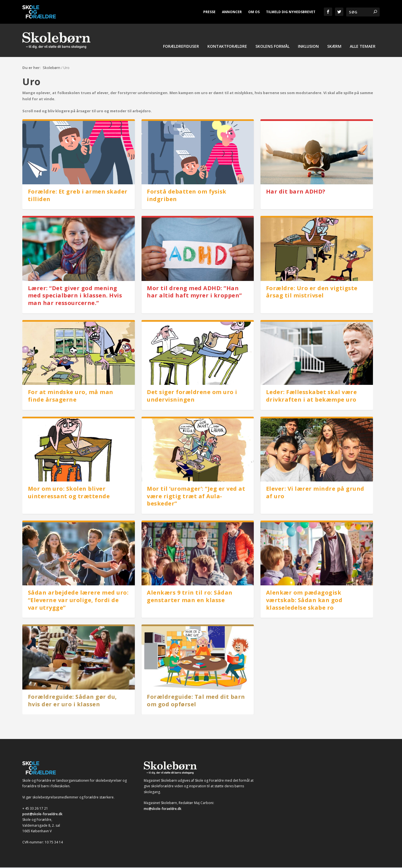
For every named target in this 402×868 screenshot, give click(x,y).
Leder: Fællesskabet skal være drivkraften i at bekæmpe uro (312, 396)
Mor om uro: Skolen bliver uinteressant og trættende (69, 493)
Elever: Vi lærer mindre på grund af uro (315, 493)
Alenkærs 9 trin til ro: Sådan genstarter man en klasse (190, 597)
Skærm (334, 48)
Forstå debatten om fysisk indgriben (187, 196)
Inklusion (308, 48)
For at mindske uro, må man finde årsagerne (71, 396)
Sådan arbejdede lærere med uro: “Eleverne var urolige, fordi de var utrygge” (78, 601)
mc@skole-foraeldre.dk (163, 809)
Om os (254, 12)
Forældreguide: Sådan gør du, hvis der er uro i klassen (72, 701)
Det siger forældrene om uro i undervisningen (192, 396)
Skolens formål (272, 48)
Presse (209, 12)
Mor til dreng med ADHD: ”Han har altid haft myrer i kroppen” (194, 292)
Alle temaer (363, 48)
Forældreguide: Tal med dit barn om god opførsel (196, 701)
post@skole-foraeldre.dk (42, 815)
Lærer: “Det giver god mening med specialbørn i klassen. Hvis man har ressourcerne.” (75, 296)
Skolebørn (52, 68)
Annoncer (232, 12)
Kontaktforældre (227, 48)
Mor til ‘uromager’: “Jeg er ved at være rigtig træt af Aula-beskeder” (196, 497)
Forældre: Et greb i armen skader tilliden (78, 196)
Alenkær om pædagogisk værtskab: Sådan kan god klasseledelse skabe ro (304, 601)
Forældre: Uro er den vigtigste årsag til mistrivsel (312, 292)
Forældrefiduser (181, 48)
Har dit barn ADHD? (296, 192)
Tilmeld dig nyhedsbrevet (291, 12)
